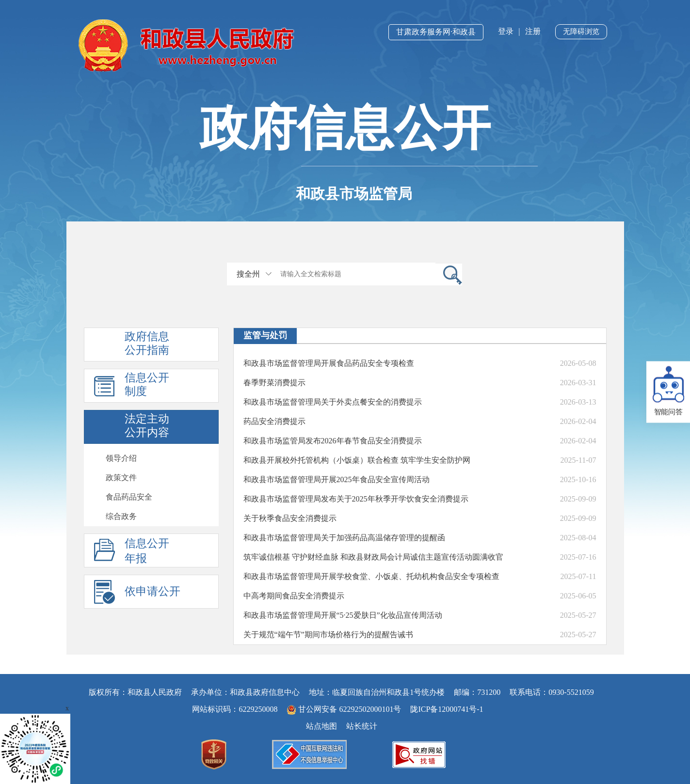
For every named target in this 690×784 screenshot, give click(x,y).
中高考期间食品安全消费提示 (294, 596)
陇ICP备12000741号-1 (447, 709)
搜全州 (248, 274)
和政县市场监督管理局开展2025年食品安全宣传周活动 (337, 479)
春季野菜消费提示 (274, 383)
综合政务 (121, 516)
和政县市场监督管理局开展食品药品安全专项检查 (329, 363)
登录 (506, 31)
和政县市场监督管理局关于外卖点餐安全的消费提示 (333, 402)
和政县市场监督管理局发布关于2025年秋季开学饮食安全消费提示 (356, 499)
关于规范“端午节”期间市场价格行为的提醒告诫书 (328, 635)
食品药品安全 (129, 497)
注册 (533, 31)
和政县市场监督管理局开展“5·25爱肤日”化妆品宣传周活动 (343, 615)
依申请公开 (152, 591)
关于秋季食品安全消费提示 (290, 518)
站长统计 (362, 726)
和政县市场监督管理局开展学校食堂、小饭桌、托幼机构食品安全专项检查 (371, 576)
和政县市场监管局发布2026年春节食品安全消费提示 (333, 441)
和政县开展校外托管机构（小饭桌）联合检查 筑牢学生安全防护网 (357, 460)
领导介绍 (121, 458)
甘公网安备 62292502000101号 (345, 709)
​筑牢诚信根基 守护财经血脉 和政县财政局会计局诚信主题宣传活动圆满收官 (373, 557)
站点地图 (321, 726)
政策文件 (121, 478)
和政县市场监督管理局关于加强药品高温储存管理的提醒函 (344, 538)
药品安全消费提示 (274, 421)
